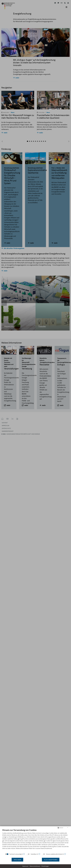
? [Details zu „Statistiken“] (39, 854)
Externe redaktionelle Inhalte (54, 854)
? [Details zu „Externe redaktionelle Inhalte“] (65, 854)
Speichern (17, 860)
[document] (35, 840)
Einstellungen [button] (45, 866)
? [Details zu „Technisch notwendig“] (24, 854)
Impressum (25, 866)
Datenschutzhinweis (35, 866)
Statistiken (34, 854)
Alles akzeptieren (51, 860)
